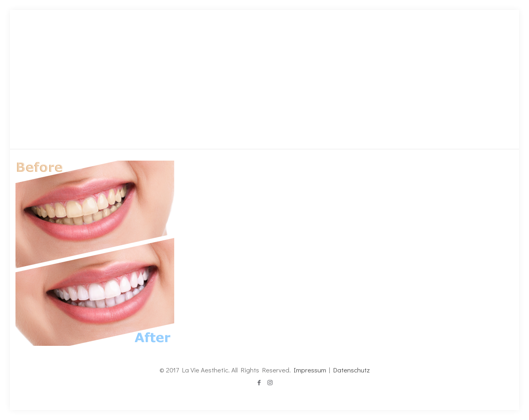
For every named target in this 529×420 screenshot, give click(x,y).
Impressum (310, 370)
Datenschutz (351, 370)
